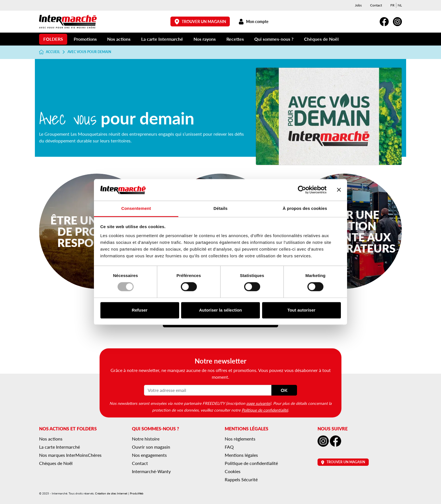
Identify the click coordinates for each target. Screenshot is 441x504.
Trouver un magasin (200, 21)
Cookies (233, 471)
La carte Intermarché (162, 39)
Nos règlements (240, 439)
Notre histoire (146, 439)
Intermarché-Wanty (151, 471)
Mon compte (253, 21)
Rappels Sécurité (241, 479)
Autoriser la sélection (221, 310)
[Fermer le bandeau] (339, 190)
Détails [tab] (220, 208)
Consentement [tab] (136, 208)
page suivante (258, 403)
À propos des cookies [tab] (305, 208)
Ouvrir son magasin (151, 447)
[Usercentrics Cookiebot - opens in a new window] (302, 190)
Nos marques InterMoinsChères (70, 455)
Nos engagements (149, 455)
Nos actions (119, 39)
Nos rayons (205, 39)
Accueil (49, 52)
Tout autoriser (301, 310)
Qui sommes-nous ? (274, 39)
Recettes (235, 39)
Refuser (140, 310)
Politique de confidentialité (265, 410)
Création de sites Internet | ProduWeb (119, 493)
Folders (53, 39)
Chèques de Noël (321, 39)
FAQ (229, 447)
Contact (376, 5)
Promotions (85, 39)
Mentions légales (241, 455)
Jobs (358, 5)
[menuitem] (392, 5)
